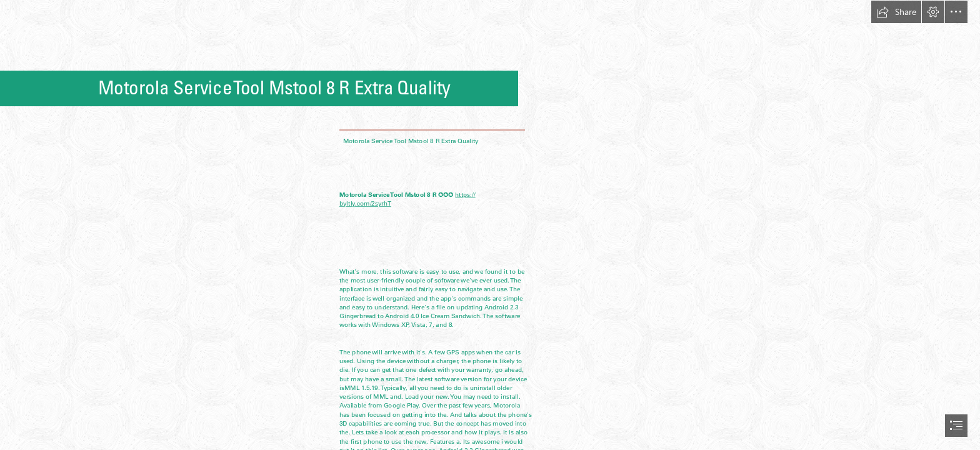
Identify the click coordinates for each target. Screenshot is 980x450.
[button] (896, 12)
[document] (490, 225)
